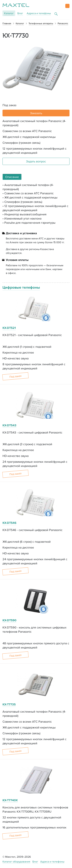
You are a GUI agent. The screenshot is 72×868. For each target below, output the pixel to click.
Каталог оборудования (16, 862)
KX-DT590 (9, 620)
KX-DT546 (9, 523)
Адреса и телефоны (39, 13)
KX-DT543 (9, 425)
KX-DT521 (9, 328)
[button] (67, 6)
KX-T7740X (10, 800)
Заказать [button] (36, 113)
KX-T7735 (9, 704)
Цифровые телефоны (21, 287)
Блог (20, 13)
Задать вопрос (36, 161)
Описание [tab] (12, 177)
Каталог (9, 13)
